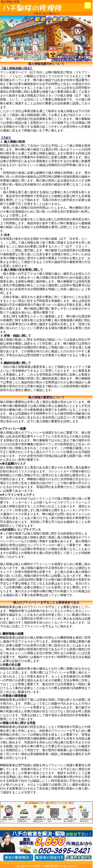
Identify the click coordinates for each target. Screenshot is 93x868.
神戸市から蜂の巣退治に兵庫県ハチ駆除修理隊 (34, 8)
